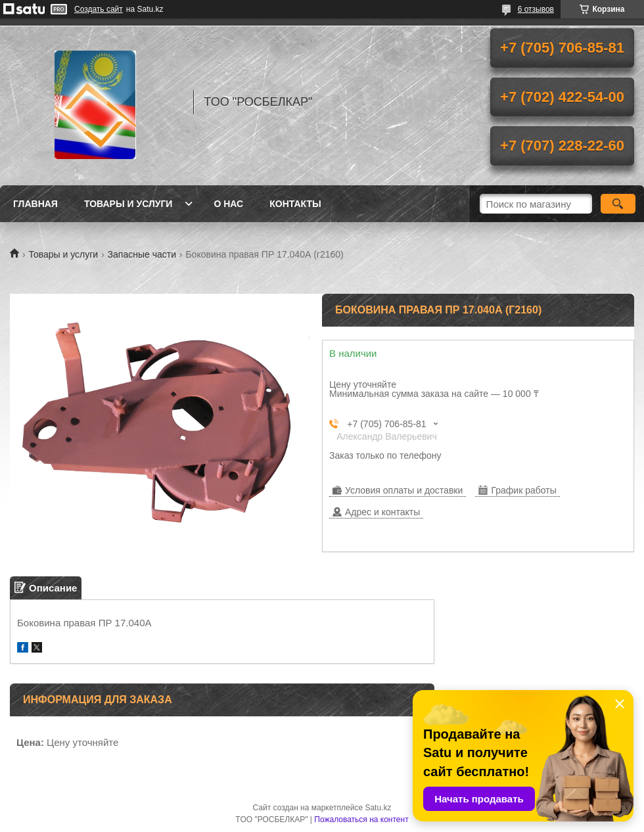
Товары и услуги (128, 204)
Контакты (295, 204)
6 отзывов (536, 9)
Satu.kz (378, 808)
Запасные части (142, 254)
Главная (35, 204)
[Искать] (618, 204)
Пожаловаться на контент (361, 820)
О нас (228, 204)
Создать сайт (99, 9)
